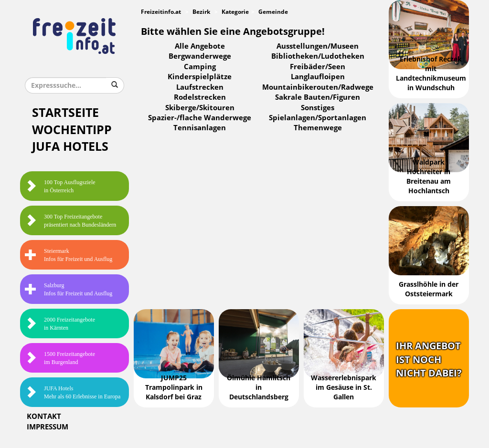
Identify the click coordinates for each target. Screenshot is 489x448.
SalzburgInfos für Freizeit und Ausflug (69, 289)
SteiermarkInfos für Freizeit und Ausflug (69, 255)
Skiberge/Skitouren (200, 108)
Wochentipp (72, 130)
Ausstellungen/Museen (318, 46)
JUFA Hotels (70, 147)
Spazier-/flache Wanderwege (200, 118)
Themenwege (318, 128)
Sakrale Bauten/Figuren (318, 97)
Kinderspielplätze (200, 77)
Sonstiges (318, 108)
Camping (200, 67)
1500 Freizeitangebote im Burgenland (60, 358)
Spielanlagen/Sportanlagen (318, 118)
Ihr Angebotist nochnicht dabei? (429, 359)
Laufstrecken (200, 87)
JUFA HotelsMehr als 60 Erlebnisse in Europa (73, 392)
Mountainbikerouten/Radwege (318, 87)
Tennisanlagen (200, 128)
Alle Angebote (200, 46)
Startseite (65, 113)
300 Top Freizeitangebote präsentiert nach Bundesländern (70, 221)
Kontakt (44, 417)
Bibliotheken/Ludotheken (318, 56)
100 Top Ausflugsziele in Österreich (60, 186)
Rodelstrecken (200, 97)
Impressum (48, 427)
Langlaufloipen (318, 77)
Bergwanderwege (200, 56)
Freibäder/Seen (318, 67)
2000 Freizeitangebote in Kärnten (60, 324)
